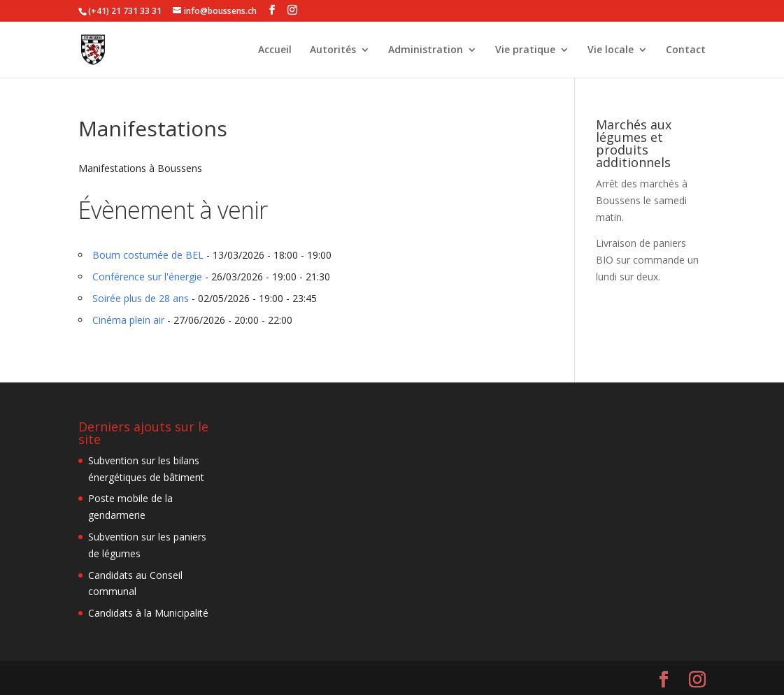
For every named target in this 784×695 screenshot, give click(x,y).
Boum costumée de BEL (148, 255)
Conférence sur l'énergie (147, 277)
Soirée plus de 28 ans (141, 298)
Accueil (275, 50)
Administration (426, 50)
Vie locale (611, 50)
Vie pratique (525, 50)
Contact (686, 50)
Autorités (333, 50)
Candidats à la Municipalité (148, 613)
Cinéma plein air (128, 320)
